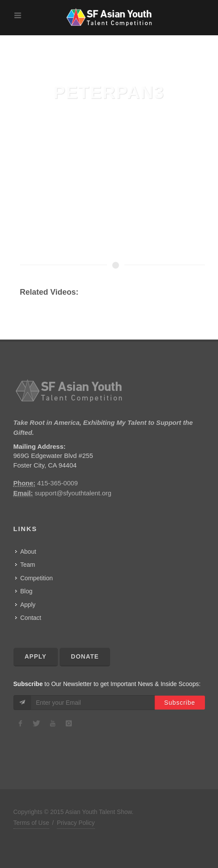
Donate (85, 656)
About (29, 552)
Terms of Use (31, 823)
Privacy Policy (76, 823)
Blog (27, 591)
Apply (28, 605)
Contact (31, 618)
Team (28, 565)
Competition (37, 578)
